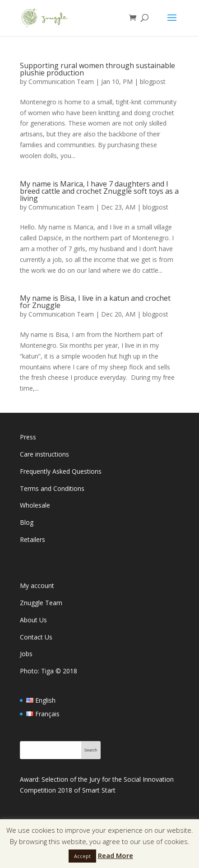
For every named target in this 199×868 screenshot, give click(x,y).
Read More (116, 855)
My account (37, 586)
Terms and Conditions (52, 488)
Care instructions (44, 454)
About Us (33, 620)
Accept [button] (82, 856)
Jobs (26, 654)
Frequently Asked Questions (61, 471)
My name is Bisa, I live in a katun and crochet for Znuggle (95, 302)
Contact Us (36, 637)
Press (28, 437)
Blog (27, 522)
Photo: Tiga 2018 (49, 671)
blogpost (153, 82)
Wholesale (35, 505)
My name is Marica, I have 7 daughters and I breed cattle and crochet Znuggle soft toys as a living (99, 191)
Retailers (32, 539)
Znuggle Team (41, 603)
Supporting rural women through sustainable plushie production (97, 69)
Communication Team (61, 82)
